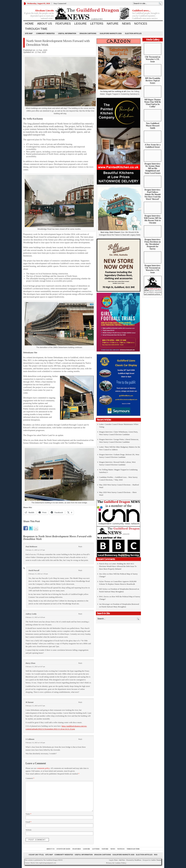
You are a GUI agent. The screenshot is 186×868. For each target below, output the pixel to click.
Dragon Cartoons (88, 33)
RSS (156, 855)
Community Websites (45, 33)
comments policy (43, 768)
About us (45, 24)
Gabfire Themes (156, 860)
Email (28, 822)
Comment (30, 778)
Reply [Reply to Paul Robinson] (80, 546)
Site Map (29, 33)
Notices (141, 24)
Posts (116, 860)
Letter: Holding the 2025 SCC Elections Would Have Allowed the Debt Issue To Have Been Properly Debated (118, 566)
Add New (122, 860)
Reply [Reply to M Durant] (80, 702)
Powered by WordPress (134, 860)
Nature (113, 24)
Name (28, 814)
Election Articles (133, 33)
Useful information (67, 33)
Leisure (81, 24)
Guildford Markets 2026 (111, 33)
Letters (97, 24)
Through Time (36, 29)
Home (29, 24)
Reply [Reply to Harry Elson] (80, 663)
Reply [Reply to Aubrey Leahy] (80, 614)
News (126, 24)
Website (29, 830)
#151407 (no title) (36, 855)
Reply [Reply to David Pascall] (80, 570)
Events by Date (64, 849)
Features (63, 24)
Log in (111, 860)
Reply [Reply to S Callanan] (80, 739)
